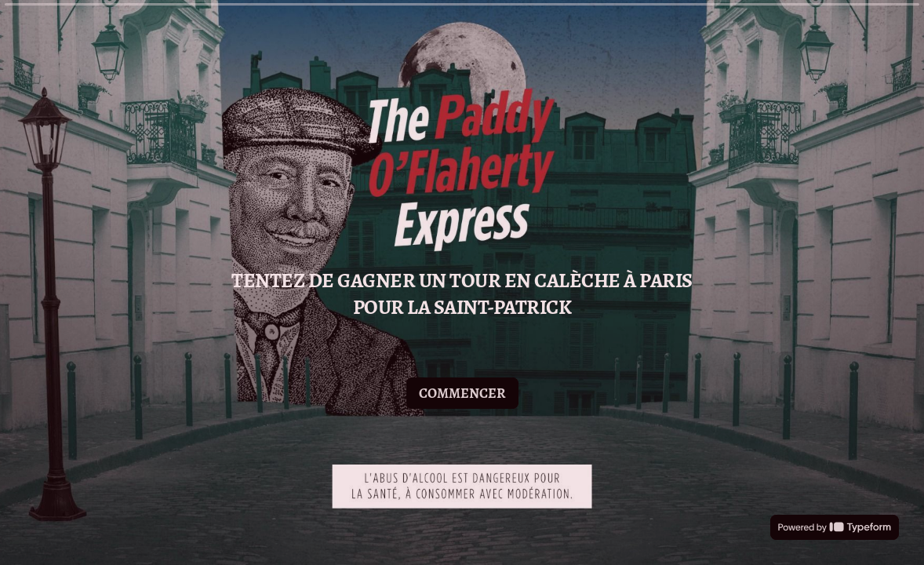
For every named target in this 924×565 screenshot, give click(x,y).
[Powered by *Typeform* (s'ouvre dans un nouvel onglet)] (835, 527)
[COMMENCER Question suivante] (462, 392)
